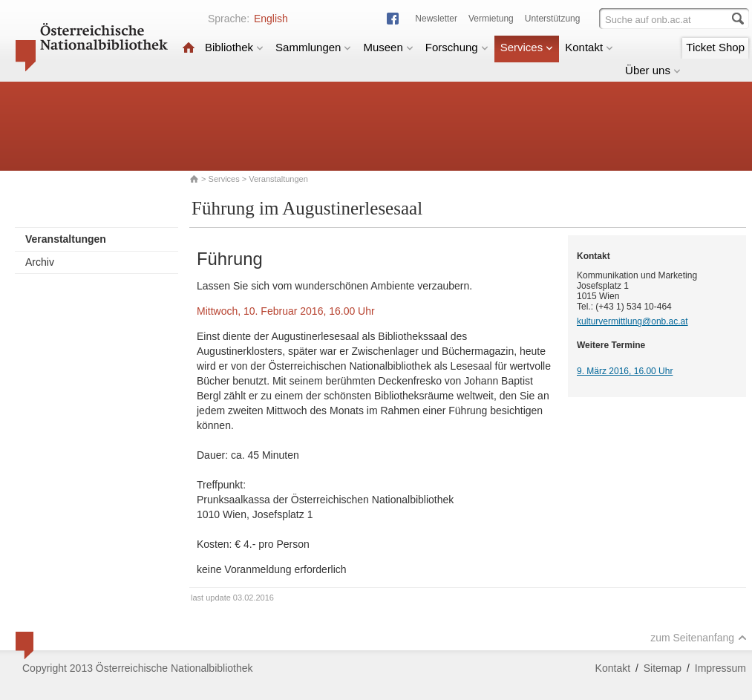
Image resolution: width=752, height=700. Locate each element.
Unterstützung (553, 19)
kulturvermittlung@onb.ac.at (632, 321)
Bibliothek (234, 47)
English (271, 19)
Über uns (653, 70)
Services (527, 47)
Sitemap (663, 668)
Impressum (720, 668)
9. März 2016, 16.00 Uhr (625, 371)
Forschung (457, 47)
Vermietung (491, 19)
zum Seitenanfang (699, 638)
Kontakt (589, 47)
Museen (388, 47)
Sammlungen (313, 47)
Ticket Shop (715, 47)
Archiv (40, 262)
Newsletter (436, 19)
